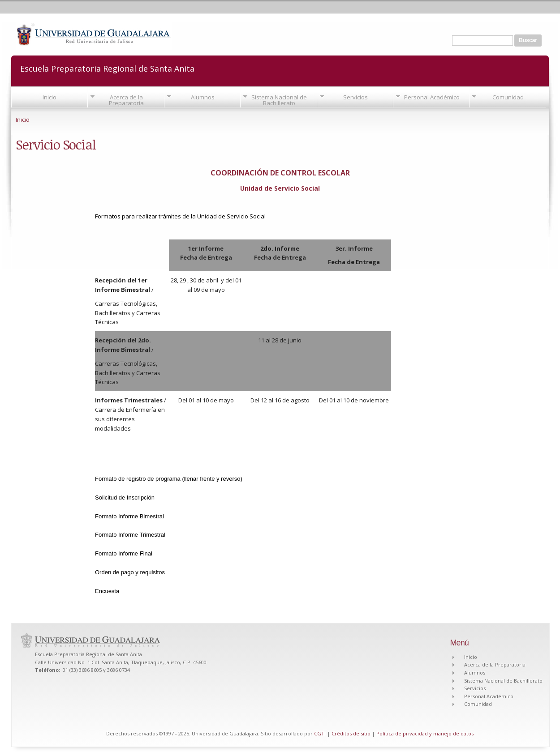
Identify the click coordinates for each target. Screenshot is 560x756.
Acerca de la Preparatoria (126, 100)
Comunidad (508, 97)
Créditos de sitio (351, 733)
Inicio (50, 97)
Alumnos (203, 97)
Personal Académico (432, 97)
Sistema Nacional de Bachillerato (279, 100)
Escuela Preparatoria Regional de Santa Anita (107, 68)
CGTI (320, 733)
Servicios (355, 97)
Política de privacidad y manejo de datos (425, 733)
